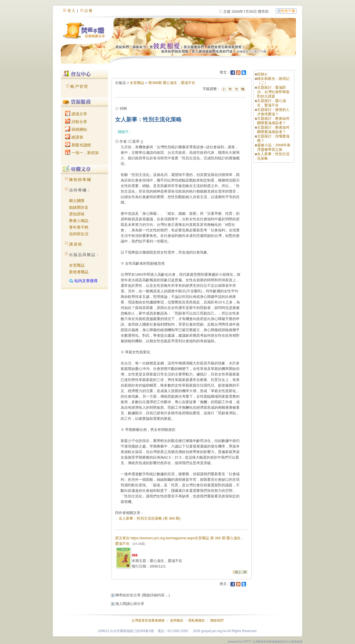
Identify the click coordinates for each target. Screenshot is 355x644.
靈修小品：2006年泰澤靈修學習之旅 (274, 147)
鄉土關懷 (77, 201)
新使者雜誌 (79, 272)
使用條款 (177, 620)
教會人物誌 (79, 221)
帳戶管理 (79, 86)
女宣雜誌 (77, 265)
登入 (72, 11)
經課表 (74, 137)
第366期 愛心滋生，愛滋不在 (172, 83)
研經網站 (76, 129)
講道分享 (76, 114)
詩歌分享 (76, 122)
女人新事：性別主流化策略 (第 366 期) (150, 518)
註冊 (89, 11)
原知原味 (77, 214)
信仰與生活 (79, 234)
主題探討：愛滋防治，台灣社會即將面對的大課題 (273, 92)
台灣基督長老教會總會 (148, 620)
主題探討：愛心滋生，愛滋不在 (272, 103)
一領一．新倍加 (82, 153)
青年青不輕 (79, 227)
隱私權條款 (197, 620)
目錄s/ (262, 74)
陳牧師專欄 (80, 180)
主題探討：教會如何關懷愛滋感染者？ (273, 121)
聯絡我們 (217, 620)
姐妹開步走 (79, 207)
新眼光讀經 (78, 145)
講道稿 (76, 244)
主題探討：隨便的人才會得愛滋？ (273, 112)
